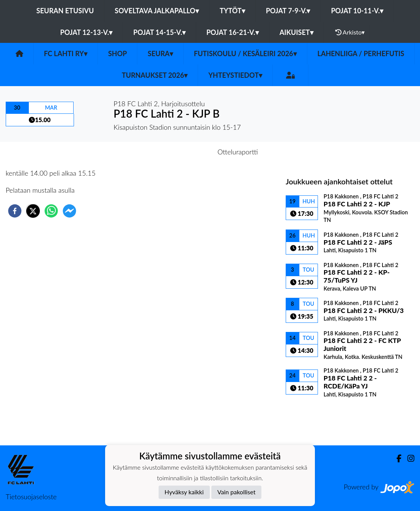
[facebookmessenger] (69, 211)
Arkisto (350, 32)
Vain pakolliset (237, 492)
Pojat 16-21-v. (233, 32)
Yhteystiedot (235, 75)
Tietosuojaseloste (31, 497)
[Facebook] (396, 458)
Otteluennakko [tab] (184, 152)
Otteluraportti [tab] (238, 152)
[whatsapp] (51, 211)
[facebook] (15, 211)
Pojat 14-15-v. (159, 32)
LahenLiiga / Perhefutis (361, 53)
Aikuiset (297, 32)
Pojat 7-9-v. (288, 11)
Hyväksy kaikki (184, 492)
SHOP (117, 53)
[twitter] (33, 211)
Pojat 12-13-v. (87, 32)
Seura (160, 53)
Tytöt (232, 11)
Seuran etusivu (65, 11)
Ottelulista (310, 420)
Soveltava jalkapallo (157, 11)
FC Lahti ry (66, 53)
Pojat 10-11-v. (357, 11)
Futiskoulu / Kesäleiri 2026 (245, 53)
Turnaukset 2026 (155, 75)
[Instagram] (408, 458)
